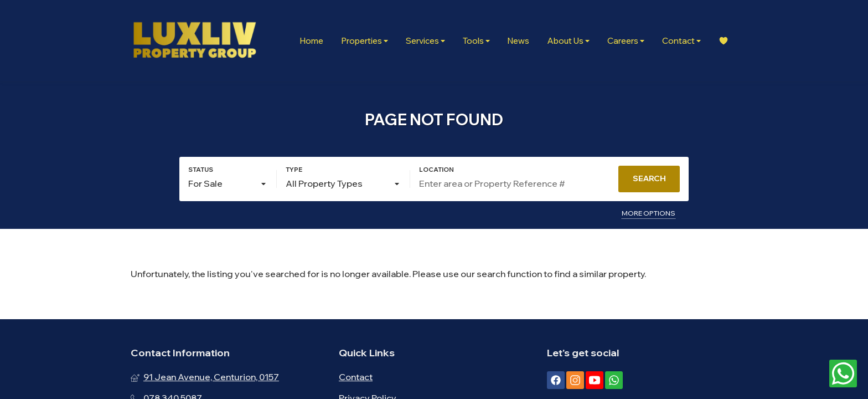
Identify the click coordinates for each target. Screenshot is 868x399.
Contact (681, 41)
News (518, 41)
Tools (476, 41)
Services (425, 41)
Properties (365, 41)
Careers (626, 41)
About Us (568, 41)
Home (311, 41)
